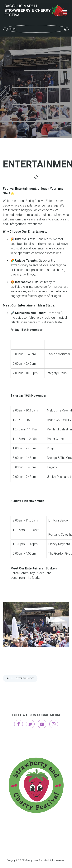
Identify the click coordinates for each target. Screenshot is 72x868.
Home (8, 679)
